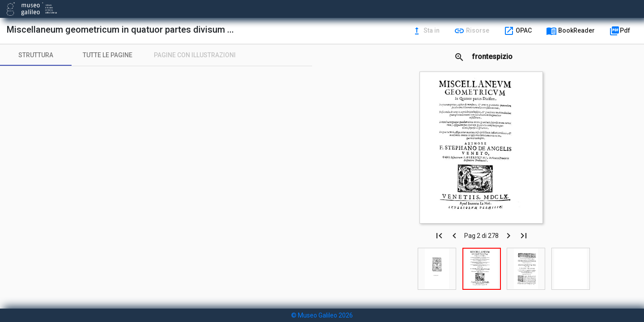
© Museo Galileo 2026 (322, 315)
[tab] (36, 55)
